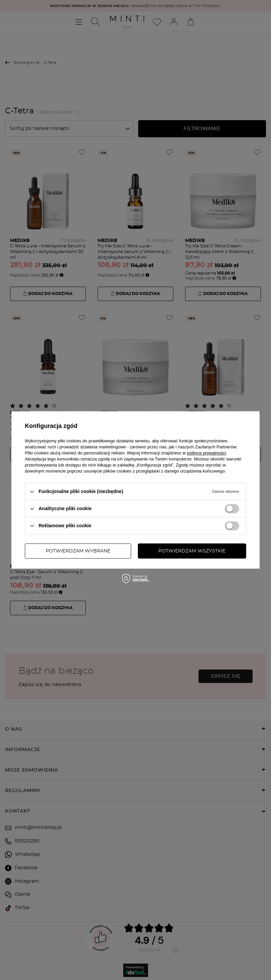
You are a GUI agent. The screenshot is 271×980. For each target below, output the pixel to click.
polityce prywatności (206, 453)
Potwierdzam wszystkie (192, 551)
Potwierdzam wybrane (78, 551)
